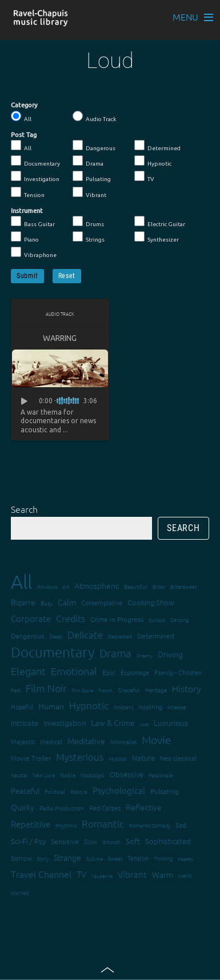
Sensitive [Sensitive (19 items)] (65, 841)
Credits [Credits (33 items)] (71, 618)
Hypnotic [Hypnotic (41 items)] (89, 705)
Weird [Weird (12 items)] (185, 875)
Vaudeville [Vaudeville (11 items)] (102, 876)
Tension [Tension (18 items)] (138, 858)
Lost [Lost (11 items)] (144, 724)
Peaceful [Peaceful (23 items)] (25, 791)
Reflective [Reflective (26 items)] (144, 807)
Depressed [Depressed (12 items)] (120, 636)
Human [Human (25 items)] (51, 706)
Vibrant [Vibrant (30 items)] (132, 874)
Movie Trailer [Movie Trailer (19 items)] (31, 758)
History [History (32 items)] (187, 688)
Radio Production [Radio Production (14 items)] (62, 808)
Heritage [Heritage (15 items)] (156, 690)
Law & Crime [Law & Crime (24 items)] (113, 722)
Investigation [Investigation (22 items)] (65, 723)
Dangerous (94, 146)
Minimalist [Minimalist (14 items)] (123, 742)
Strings (89, 237)
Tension (28, 192)
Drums (88, 222)
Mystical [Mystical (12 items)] (118, 758)
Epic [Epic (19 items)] (109, 672)
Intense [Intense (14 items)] (177, 707)
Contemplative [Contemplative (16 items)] (102, 603)
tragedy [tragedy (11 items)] (186, 859)
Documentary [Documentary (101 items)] (53, 652)
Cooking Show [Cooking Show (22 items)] (151, 602)
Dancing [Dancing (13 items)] (179, 619)
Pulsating (92, 176)
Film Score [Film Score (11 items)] (83, 690)
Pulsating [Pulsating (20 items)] (165, 791)
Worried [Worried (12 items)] (20, 892)
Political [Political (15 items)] (55, 791)
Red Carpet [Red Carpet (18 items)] (105, 808)
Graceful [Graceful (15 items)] (129, 690)
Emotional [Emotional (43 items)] (74, 671)
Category (24, 105)
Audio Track (94, 117)
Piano (25, 237)
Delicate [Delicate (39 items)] (85, 634)
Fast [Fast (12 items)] (16, 690)
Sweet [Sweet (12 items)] (115, 858)
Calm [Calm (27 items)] (67, 602)
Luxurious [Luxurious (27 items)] (171, 722)
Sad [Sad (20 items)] (181, 825)
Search (24, 509)
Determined (157, 146)
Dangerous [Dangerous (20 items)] (27, 636)
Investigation (35, 176)
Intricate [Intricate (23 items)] (25, 723)
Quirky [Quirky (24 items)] (23, 807)
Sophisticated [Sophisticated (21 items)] (168, 841)
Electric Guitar (160, 222)
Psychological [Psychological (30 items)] (119, 790)
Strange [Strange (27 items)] (67, 857)
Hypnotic (153, 161)
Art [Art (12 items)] (66, 586)
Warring (60, 338)
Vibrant (89, 192)
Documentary (35, 161)
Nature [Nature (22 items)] (143, 758)
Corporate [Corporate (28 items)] (31, 618)
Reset (67, 276)
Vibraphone (34, 252)
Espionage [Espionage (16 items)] (135, 672)
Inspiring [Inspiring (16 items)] (150, 706)
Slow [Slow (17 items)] (91, 841)
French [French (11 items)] (105, 690)
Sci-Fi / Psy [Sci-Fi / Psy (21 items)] (28, 841)
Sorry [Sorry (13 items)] (43, 858)
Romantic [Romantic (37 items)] (103, 824)
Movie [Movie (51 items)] (156, 740)
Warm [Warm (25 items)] (163, 874)
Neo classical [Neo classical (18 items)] (178, 758)
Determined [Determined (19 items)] (156, 636)
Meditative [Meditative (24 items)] (86, 741)
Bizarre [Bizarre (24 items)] (23, 602)
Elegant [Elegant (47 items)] (28, 671)
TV (144, 176)
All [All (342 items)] (21, 582)
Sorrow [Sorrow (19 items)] (21, 858)
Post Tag (24, 135)
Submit (27, 276)
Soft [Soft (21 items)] (133, 841)
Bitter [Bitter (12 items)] (159, 586)
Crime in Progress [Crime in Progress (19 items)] (117, 619)
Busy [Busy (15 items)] (47, 603)
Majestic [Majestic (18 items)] (23, 741)
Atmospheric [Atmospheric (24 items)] (97, 585)
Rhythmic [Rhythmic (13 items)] (66, 825)
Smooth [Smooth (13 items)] (112, 842)
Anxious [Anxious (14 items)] (47, 586)
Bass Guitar (33, 222)
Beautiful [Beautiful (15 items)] (136, 586)
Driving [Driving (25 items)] (170, 654)
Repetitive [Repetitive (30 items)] (31, 824)
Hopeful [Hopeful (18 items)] (22, 706)
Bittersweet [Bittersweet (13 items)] (183, 586)
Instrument (27, 211)
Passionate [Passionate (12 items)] (161, 775)
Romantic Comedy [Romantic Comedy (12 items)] (150, 825)
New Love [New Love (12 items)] (44, 775)
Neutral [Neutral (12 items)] (19, 775)
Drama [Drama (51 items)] (115, 653)
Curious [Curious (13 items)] (157, 619)
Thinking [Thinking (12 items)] (163, 858)
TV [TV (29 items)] (81, 874)
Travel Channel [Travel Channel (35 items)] (41, 874)
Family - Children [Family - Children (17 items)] (178, 672)
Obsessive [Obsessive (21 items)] (127, 774)
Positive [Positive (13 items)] (79, 791)
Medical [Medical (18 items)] (51, 741)
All (21, 117)
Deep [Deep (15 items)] (56, 636)
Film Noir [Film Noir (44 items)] (46, 688)
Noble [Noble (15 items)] (68, 775)
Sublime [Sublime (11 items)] (95, 859)
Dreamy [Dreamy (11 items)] (145, 655)
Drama (88, 161)
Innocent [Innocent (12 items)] (123, 707)
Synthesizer (157, 237)
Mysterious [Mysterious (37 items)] (80, 757)
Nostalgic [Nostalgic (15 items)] (93, 775)
